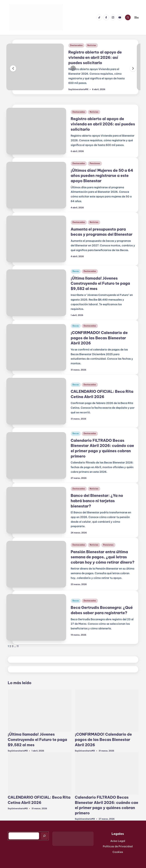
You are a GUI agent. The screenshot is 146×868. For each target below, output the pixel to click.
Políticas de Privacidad (118, 846)
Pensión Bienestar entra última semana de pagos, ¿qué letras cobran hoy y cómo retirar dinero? (103, 557)
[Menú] (136, 17)
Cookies (118, 852)
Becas (76, 271)
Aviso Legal (118, 841)
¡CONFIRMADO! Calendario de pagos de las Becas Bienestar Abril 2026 (99, 338)
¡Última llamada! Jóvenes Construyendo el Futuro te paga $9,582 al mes (100, 283)
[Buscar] (44, 836)
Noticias (92, 45)
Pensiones (95, 163)
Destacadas (76, 45)
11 (18, 646)
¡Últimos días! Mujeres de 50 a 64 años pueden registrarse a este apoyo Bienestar (102, 176)
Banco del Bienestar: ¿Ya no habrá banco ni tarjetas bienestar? (97, 501)
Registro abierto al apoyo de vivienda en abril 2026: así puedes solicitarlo (95, 57)
